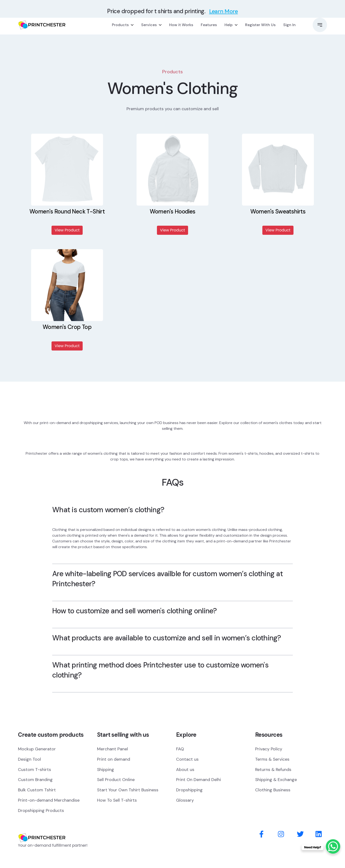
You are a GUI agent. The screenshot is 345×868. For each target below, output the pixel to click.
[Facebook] (261, 835)
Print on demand (114, 759)
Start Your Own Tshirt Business (128, 790)
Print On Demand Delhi (198, 780)
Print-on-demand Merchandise (49, 800)
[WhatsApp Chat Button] (333, 846)
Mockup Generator (37, 749)
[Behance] (319, 835)
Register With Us (260, 25)
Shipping (106, 770)
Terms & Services (272, 759)
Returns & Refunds (273, 770)
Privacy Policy (269, 749)
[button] (320, 25)
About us (185, 770)
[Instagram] (281, 835)
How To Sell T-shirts (117, 800)
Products (120, 25)
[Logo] (42, 831)
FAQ (180, 749)
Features (209, 25)
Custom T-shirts (34, 770)
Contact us (187, 759)
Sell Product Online (116, 780)
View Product (67, 230)
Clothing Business (273, 790)
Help (229, 25)
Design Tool (29, 759)
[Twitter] (300, 835)
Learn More (224, 11)
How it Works (181, 25)
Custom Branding (35, 780)
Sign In (289, 25)
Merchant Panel (112, 749)
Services (149, 25)
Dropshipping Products (41, 811)
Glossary (185, 800)
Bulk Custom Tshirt (37, 790)
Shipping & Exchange (276, 780)
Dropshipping (189, 790)
